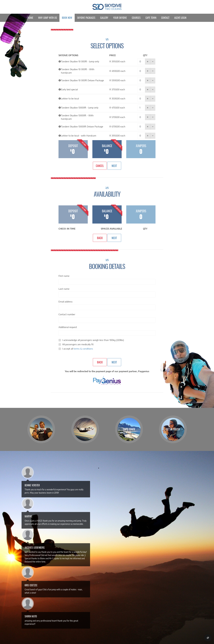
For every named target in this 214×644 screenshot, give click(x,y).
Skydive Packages (86, 18)
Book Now (67, 18)
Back (100, 238)
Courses (136, 18)
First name (64, 276)
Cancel (100, 166)
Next (114, 166)
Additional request (68, 327)
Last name (64, 289)
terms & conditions (83, 349)
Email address (66, 302)
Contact (165, 18)
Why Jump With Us (48, 18)
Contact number (67, 314)
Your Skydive (120, 18)
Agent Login (180, 18)
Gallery (104, 18)
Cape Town (151, 18)
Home (30, 18)
